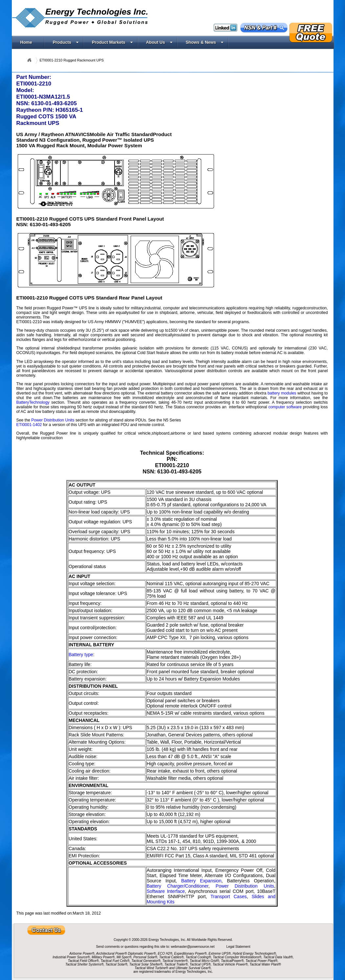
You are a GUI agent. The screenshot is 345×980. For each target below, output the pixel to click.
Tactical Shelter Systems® (84, 964)
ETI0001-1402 (29, 425)
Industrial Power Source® (71, 957)
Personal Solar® (145, 957)
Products (66, 42)
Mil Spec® (124, 957)
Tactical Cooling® (198, 957)
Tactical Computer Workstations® (237, 957)
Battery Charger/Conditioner (178, 886)
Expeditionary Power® (191, 954)
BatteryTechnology (33, 402)
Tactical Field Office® (83, 961)
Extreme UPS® (220, 954)
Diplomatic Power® (142, 954)
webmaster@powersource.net (193, 947)
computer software (285, 407)
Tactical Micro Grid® (205, 961)
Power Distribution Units (53, 420)
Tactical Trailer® (176, 964)
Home (26, 42)
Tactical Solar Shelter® (146, 964)
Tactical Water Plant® (265, 964)
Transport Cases (228, 896)
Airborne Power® (82, 954)
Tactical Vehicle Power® (230, 964)
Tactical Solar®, (117, 964)
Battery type (81, 655)
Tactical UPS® (200, 964)
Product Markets (112, 42)
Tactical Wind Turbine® (151, 968)
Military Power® (103, 957)
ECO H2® (165, 954)
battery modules (282, 393)
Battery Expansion (201, 881)
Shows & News (205, 42)
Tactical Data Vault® (278, 957)
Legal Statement (238, 947)
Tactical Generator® (146, 961)
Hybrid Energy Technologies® (254, 954)
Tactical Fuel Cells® (115, 961)
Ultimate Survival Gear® (193, 968)
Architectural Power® (112, 954)
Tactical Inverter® (175, 961)
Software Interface (166, 891)
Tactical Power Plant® (262, 961)
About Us (159, 42)
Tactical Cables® (172, 957)
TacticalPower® (232, 961)
